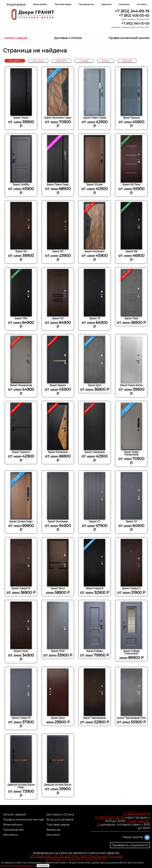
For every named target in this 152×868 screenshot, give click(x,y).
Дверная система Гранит (58, 765)
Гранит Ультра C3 (21, 698)
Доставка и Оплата (68, 38)
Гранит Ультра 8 (95, 567)
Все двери (15, 61)
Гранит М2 (21, 232)
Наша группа (133, 837)
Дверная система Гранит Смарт (21, 767)
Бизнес (106, 61)
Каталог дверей (16, 38)
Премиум (127, 61)
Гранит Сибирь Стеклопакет (131, 631)
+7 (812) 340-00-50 (135, 23)
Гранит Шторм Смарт (21, 502)
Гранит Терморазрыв (95, 696)
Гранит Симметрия (95, 433)
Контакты (142, 4)
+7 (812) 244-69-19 (132, 11)
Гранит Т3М (21, 299)
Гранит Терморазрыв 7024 (131, 696)
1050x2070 (61, 61)
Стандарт (84, 61)
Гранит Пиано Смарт (58, 165)
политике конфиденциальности (18, 866)
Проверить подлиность (130, 845)
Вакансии (107, 4)
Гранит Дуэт (95, 364)
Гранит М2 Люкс (131, 165)
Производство (86, 4)
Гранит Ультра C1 (131, 567)
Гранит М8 (131, 232)
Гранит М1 (58, 232)
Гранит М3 (58, 299)
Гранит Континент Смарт (58, 98)
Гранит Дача (58, 696)
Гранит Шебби (21, 165)
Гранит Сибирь (95, 629)
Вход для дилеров (16, 4)
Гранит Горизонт (21, 433)
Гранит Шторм (95, 165)
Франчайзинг (40, 4)
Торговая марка (63, 4)
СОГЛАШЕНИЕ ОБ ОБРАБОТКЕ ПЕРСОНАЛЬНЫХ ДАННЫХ (76, 857)
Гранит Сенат (21, 632)
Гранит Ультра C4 (21, 567)
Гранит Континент (95, 232)
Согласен (43, 866)
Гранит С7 (95, 502)
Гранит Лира (131, 297)
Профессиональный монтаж (129, 38)
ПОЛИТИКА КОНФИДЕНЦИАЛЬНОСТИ (76, 860)
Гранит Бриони (131, 98)
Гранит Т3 (95, 299)
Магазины (124, 4)
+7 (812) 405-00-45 (134, 16)
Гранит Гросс (58, 567)
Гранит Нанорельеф (21, 366)
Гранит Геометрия (58, 433)
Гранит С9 (131, 502)
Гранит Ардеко (58, 366)
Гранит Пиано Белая (131, 366)
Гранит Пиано (21, 98)
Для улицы (38, 61)
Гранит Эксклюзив (58, 502)
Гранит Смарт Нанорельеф (131, 434)
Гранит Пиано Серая (95, 98)
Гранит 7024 (58, 629)
